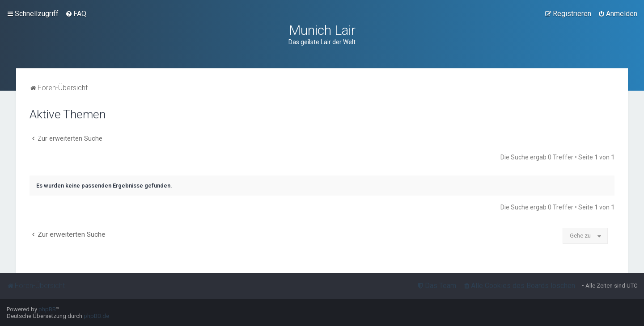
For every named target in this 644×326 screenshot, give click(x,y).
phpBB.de (96, 316)
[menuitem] (76, 14)
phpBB (47, 309)
